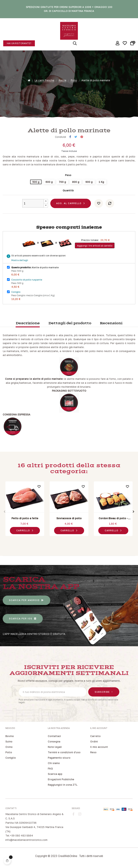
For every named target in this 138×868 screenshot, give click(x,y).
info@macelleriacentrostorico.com (26, 840)
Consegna (54, 741)
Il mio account (99, 747)
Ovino (9, 747)
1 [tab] (60, 540)
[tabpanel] (25, 510)
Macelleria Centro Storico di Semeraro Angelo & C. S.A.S (34, 816)
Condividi (70, 137)
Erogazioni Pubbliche (61, 779)
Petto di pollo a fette (25, 518)
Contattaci (54, 736)
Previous (4, 512)
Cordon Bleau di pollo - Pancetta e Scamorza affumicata (113, 518)
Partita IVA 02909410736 (21, 823)
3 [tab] (67, 540)
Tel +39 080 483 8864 (19, 835)
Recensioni (111, 323)
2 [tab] (64, 540)
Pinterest (82, 137)
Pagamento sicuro (59, 758)
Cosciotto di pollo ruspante (27, 280)
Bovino (10, 736)
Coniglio (16, 292)
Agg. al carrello (69, 203)
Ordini (94, 741)
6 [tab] (78, 540)
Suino (9, 741)
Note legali (55, 747)
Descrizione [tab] (28, 323)
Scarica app (55, 774)
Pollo (9, 752)
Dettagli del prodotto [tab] (70, 323)
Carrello (95, 736)
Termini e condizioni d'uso (64, 752)
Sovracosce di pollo (69, 518)
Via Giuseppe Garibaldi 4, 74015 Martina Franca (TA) (34, 829)
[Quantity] (33, 203)
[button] (19, 43)
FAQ (50, 768)
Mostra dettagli (20, 260)
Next (134, 512)
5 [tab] (74, 540)
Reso (93, 752)
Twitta (76, 137)
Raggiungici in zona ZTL (63, 785)
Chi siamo (54, 763)
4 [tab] (71, 540)
